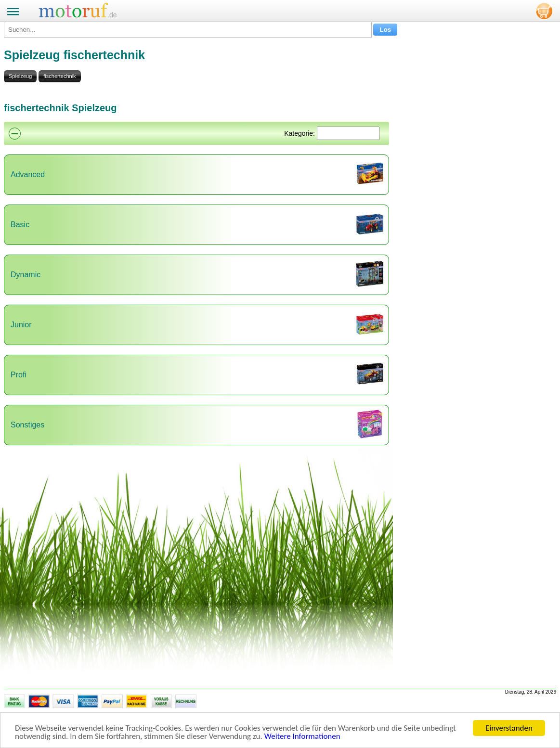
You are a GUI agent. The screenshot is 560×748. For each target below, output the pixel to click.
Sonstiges (27, 425)
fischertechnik (59, 76)
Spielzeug (20, 76)
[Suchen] (348, 133)
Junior (21, 325)
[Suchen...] (188, 30)
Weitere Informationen (302, 737)
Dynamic (26, 275)
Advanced (28, 174)
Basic (20, 225)
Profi (19, 375)
